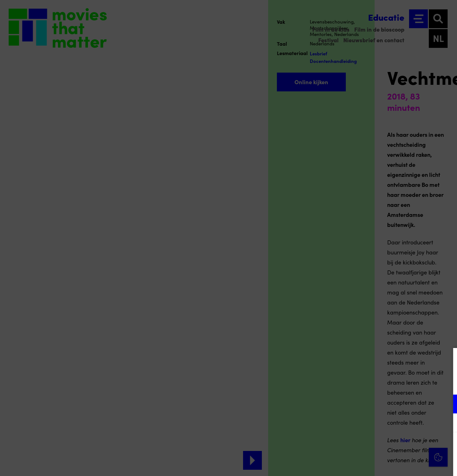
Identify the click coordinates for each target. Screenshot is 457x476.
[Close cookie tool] (447, 359)
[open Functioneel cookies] (447, 405)
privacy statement (379, 384)
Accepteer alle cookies (404, 446)
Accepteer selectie (404, 464)
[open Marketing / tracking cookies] (447, 423)
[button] (397, 404)
